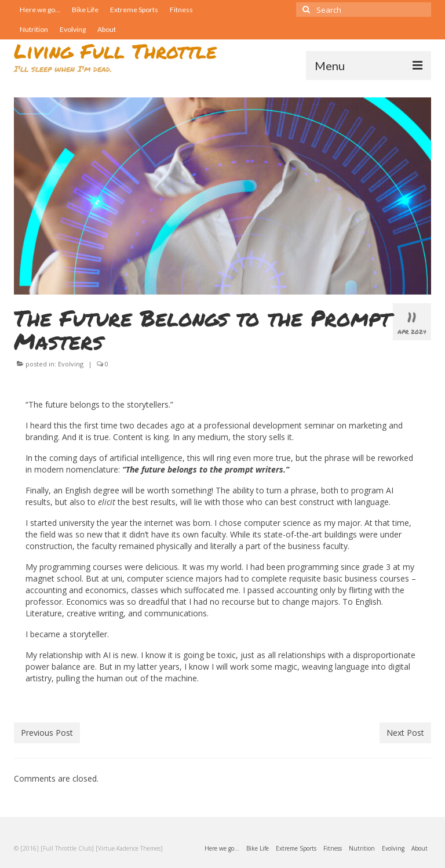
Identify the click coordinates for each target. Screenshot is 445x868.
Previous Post (47, 733)
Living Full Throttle (115, 51)
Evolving (71, 364)
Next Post (405, 733)
